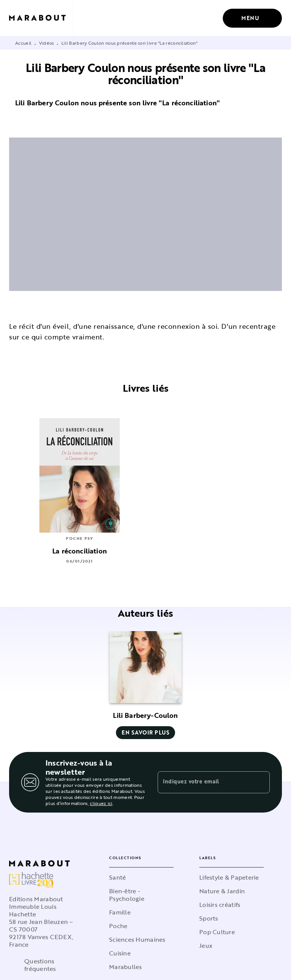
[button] (145, 685)
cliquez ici (101, 803)
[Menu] (252, 18)
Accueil (23, 43)
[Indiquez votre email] (204, 782)
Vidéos (47, 43)
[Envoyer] (261, 782)
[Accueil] (41, 18)
